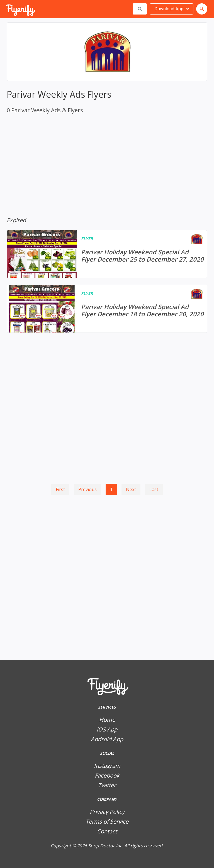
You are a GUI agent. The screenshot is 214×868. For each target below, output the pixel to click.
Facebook (107, 775)
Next (131, 489)
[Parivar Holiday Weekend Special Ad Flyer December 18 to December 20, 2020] (107, 309)
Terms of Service (107, 822)
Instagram (107, 766)
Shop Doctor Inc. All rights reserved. (126, 846)
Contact (107, 831)
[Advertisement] (107, 522)
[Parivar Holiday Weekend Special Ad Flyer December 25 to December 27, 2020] (107, 254)
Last (154, 489)
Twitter (107, 785)
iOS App (107, 729)
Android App (107, 739)
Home (107, 720)
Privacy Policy (107, 812)
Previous (87, 489)
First (60, 489)
